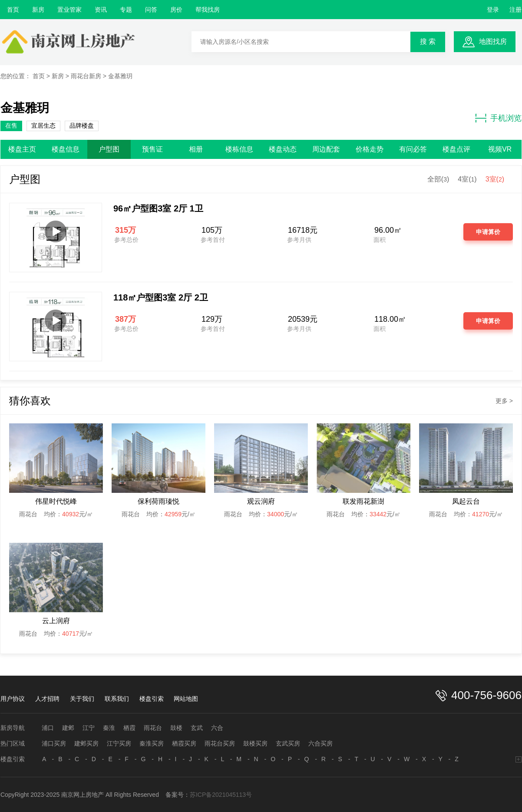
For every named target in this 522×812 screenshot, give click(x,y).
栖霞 (129, 728)
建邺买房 (86, 743)
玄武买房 (288, 743)
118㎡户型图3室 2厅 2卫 (161, 297)
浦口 (48, 728)
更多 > (504, 401)
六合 (217, 728)
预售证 (152, 149)
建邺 (68, 728)
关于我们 (82, 699)
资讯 (101, 10)
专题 (126, 10)
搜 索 (428, 41)
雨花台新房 (86, 76)
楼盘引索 (152, 699)
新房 (38, 10)
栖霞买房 (184, 743)
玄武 (197, 728)
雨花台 (153, 728)
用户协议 (13, 699)
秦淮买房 (152, 743)
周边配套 (326, 149)
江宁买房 (119, 743)
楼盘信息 (66, 149)
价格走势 (370, 149)
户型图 (109, 149)
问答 (151, 10)
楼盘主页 (22, 149)
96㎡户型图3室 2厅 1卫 (158, 208)
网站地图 (186, 699)
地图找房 (493, 41)
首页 (13, 10)
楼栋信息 (239, 149)
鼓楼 (176, 728)
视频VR (500, 149)
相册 (196, 149)
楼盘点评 (456, 149)
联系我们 (117, 699)
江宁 (89, 728)
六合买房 (320, 743)
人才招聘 (47, 699)
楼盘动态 (283, 149)
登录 (493, 10)
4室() (467, 179)
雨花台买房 (220, 743)
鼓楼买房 (255, 743)
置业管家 (69, 10)
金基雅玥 (120, 76)
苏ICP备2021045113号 (221, 795)
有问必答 (413, 149)
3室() (495, 179)
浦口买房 (54, 743)
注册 (515, 10)
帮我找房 (208, 10)
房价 (176, 10)
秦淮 (109, 728)
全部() (438, 179)
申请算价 (488, 232)
